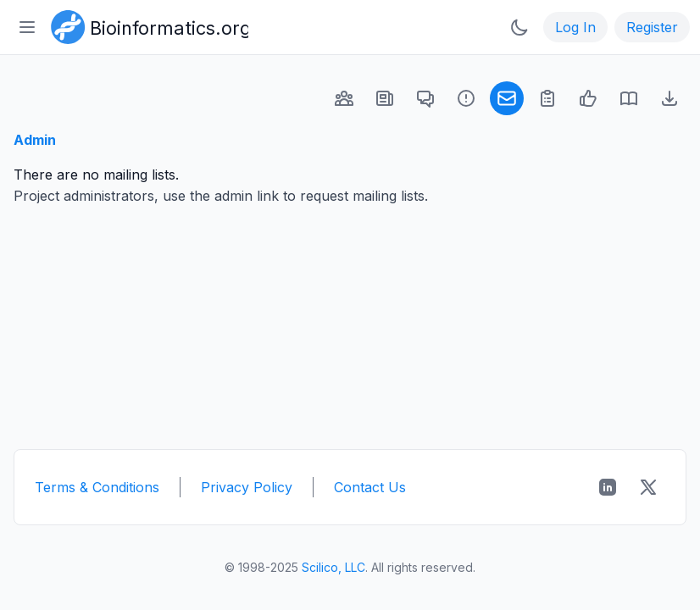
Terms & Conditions (97, 487)
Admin (35, 140)
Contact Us (370, 487)
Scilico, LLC (333, 567)
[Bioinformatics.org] (146, 25)
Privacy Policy (247, 487)
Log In (575, 27)
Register (652, 27)
